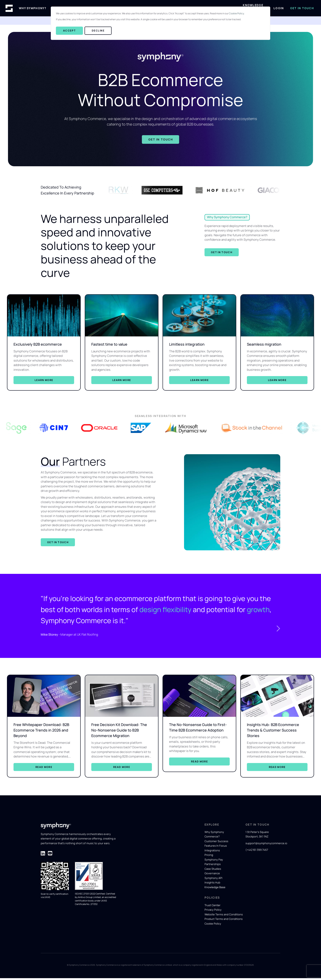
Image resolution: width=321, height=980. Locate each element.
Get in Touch (302, 8)
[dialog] (160, 23)
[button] (279, 620)
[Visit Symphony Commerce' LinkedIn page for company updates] (43, 855)
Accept (69, 31)
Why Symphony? (33, 8)
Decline (98, 31)
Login (279, 8)
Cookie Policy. (237, 13)
